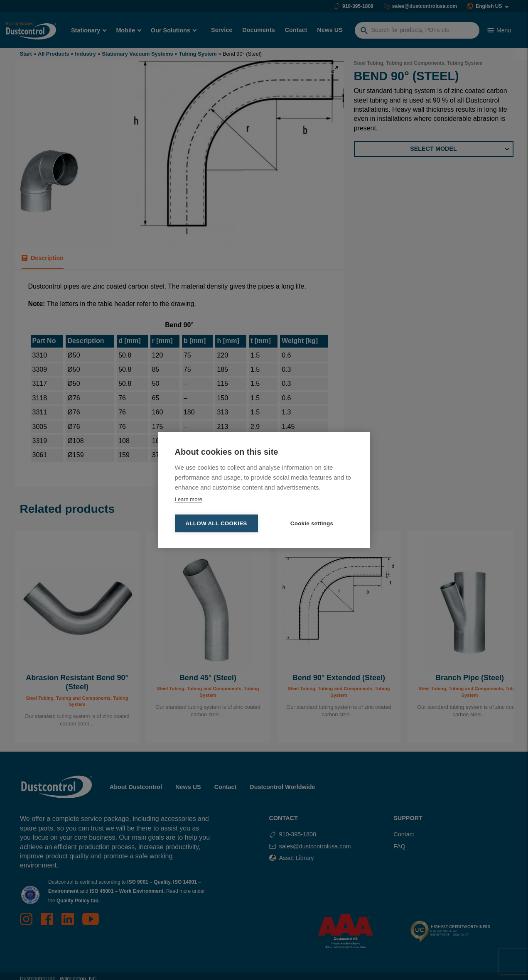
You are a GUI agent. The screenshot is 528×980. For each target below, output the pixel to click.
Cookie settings (312, 523)
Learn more (189, 499)
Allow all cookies (216, 523)
